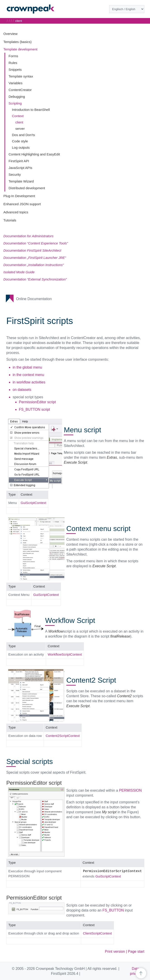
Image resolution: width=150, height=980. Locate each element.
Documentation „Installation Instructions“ (34, 265)
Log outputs (21, 147)
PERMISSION (130, 790)
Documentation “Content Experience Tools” (36, 243)
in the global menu (27, 367)
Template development (20, 49)
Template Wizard (21, 181)
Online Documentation (34, 299)
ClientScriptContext (97, 933)
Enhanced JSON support (22, 204)
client (19, 122)
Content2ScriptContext (63, 736)
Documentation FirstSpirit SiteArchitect (32, 250)
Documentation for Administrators (28, 236)
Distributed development (27, 188)
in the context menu (28, 375)
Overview (10, 34)
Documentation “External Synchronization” (35, 279)
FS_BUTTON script (35, 409)
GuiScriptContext (33, 503)
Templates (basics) (17, 42)
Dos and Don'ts (23, 135)
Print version (115, 952)
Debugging (17, 97)
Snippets (15, 70)
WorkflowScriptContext (65, 654)
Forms (13, 56)
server (20, 129)
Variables (15, 83)
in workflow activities (29, 382)
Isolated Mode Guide (19, 272)
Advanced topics (16, 212)
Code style (20, 141)
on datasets (22, 390)
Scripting (15, 103)
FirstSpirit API (19, 161)
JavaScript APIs (20, 168)
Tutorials (10, 220)
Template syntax (21, 76)
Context (18, 116)
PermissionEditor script (37, 402)
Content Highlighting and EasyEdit (34, 154)
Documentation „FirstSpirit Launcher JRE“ (35, 258)
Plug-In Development (19, 196)
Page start (136, 952)
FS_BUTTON (113, 910)
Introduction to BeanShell (31, 110)
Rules (13, 63)
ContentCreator (20, 90)
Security (15, 174)
